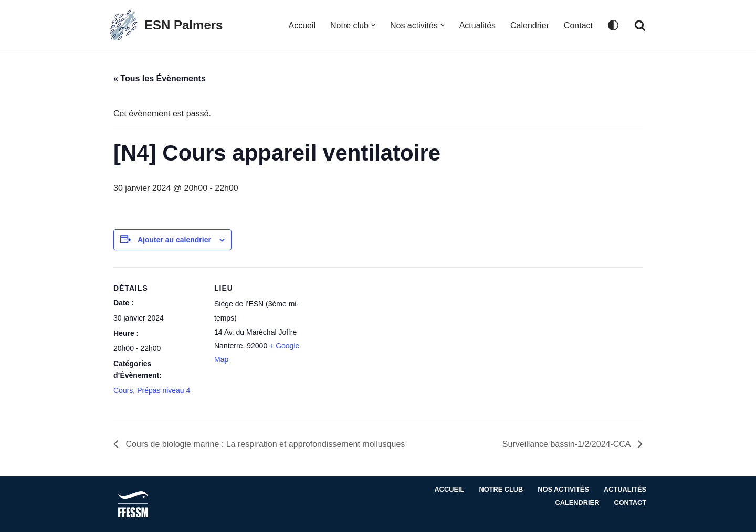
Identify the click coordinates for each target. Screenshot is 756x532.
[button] (373, 25)
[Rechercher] (640, 25)
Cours (123, 390)
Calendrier (530, 25)
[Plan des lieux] (370, 340)
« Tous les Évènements (160, 78)
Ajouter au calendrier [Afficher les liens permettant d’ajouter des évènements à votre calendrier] (174, 240)
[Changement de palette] (613, 25)
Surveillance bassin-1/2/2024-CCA (568, 444)
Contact (578, 25)
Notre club (501, 489)
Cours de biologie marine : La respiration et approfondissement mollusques (264, 444)
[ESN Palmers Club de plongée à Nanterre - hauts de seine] (165, 25)
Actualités (477, 25)
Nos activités (563, 489)
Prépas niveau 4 (164, 390)
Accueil (302, 25)
